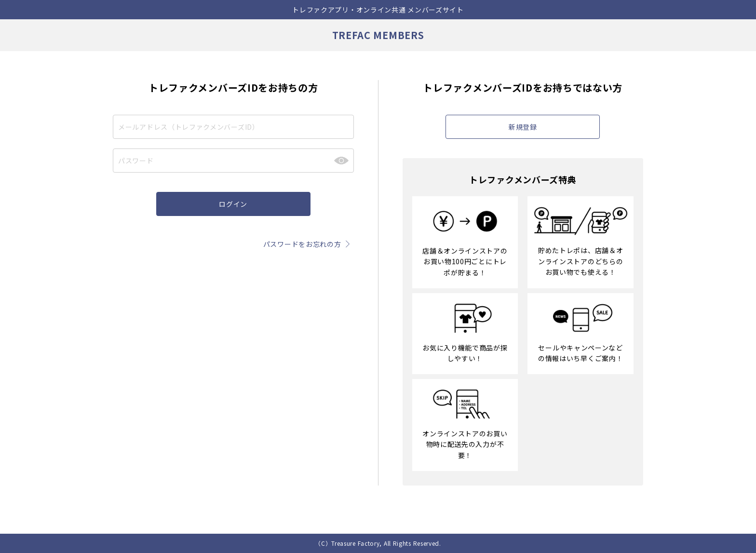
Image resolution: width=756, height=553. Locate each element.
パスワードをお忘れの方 (309, 244)
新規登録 (523, 127)
